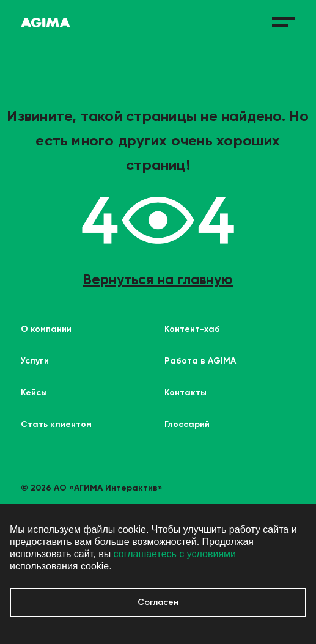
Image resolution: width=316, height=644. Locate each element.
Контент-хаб (192, 329)
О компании (46, 329)
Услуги (35, 361)
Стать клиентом (56, 424)
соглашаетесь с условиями (175, 554)
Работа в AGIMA (200, 361)
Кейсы (34, 393)
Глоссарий (187, 424)
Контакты (186, 393)
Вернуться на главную (158, 279)
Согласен (158, 602)
